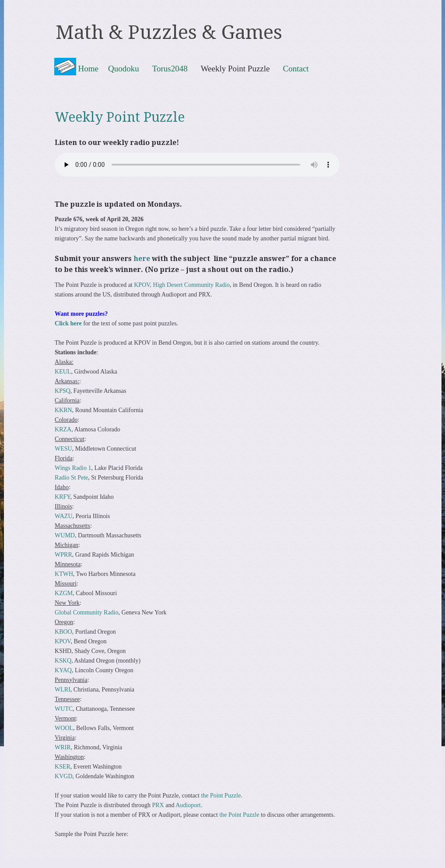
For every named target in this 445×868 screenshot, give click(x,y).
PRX (158, 805)
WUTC (64, 709)
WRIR (63, 747)
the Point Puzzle (221, 796)
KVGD (63, 776)
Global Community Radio (86, 612)
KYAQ (63, 670)
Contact (296, 68)
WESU (63, 449)
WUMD (65, 535)
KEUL (63, 372)
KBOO (63, 632)
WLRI (63, 690)
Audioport (188, 805)
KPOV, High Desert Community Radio (182, 285)
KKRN (63, 410)
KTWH (64, 574)
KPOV (63, 641)
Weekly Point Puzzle (235, 68)
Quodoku (124, 68)
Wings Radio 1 (73, 468)
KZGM (64, 593)
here (142, 259)
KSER (63, 767)
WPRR (63, 555)
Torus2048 (170, 68)
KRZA (63, 429)
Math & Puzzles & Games (169, 32)
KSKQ (63, 661)
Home (88, 69)
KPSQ (63, 391)
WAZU (63, 516)
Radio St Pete (71, 478)
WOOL (64, 728)
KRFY (63, 497)
